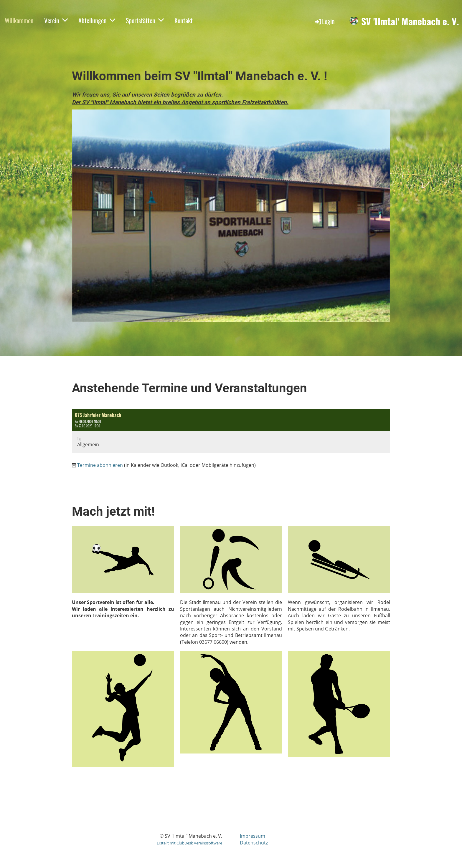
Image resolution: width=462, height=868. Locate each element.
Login (324, 21)
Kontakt (184, 20)
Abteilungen (97, 20)
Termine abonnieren (100, 465)
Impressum (253, 836)
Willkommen (19, 20)
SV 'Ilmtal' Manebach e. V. (410, 21)
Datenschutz (254, 843)
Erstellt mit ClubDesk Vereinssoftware (189, 843)
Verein (56, 20)
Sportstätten (145, 20)
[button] (231, 431)
